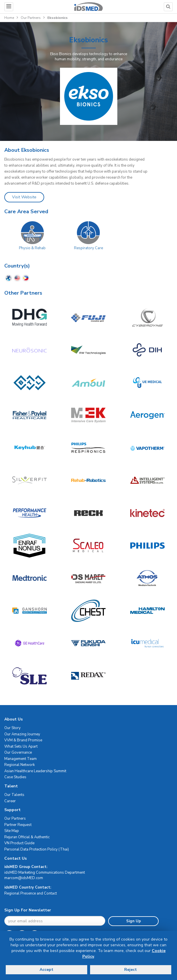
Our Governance (18, 753)
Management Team (21, 759)
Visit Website (24, 197)
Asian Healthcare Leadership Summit (35, 771)
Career (10, 801)
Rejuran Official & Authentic (27, 837)
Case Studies (15, 777)
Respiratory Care (88, 248)
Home (9, 18)
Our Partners (31, 18)
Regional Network (20, 765)
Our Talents (14, 795)
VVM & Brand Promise (23, 740)
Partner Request (18, 825)
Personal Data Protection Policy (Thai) (37, 849)
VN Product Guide (19, 843)
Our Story (12, 728)
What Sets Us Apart (21, 747)
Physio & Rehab (32, 248)
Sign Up (134, 921)
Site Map (12, 831)
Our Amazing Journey (22, 734)
